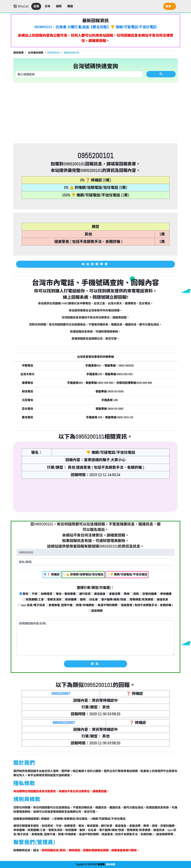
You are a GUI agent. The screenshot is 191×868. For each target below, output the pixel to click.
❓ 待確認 (52, 574)
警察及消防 (53, 599)
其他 (24, 594)
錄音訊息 (161, 599)
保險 (135, 594)
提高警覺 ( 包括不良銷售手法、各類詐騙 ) (145, 605)
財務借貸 (45, 594)
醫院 (81, 599)
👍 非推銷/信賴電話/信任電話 (83, 574)
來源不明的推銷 (106, 605)
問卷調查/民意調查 (140, 599)
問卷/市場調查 (84, 605)
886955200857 (64, 723)
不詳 (33, 594)
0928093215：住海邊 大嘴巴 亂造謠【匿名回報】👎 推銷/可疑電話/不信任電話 (95, 27)
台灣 (36, 6)
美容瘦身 (98, 594)
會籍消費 (113, 594)
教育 (125, 594)
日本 (47, 6)
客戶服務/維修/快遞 (112, 599)
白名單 (92, 599)
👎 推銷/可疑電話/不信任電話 (127, 574)
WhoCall (21, 6)
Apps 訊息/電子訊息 (32, 605)
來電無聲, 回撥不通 (59, 605)
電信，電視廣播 (64, 594)
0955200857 (61, 694)
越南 (59, 6)
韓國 (70, 6)
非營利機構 (148, 594)
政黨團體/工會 (33, 599)
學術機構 (164, 594)
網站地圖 (111, 864)
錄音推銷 (96, 611)
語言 (169, 6)
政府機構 (69, 599)
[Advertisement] (96, 110)
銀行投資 (83, 594)
